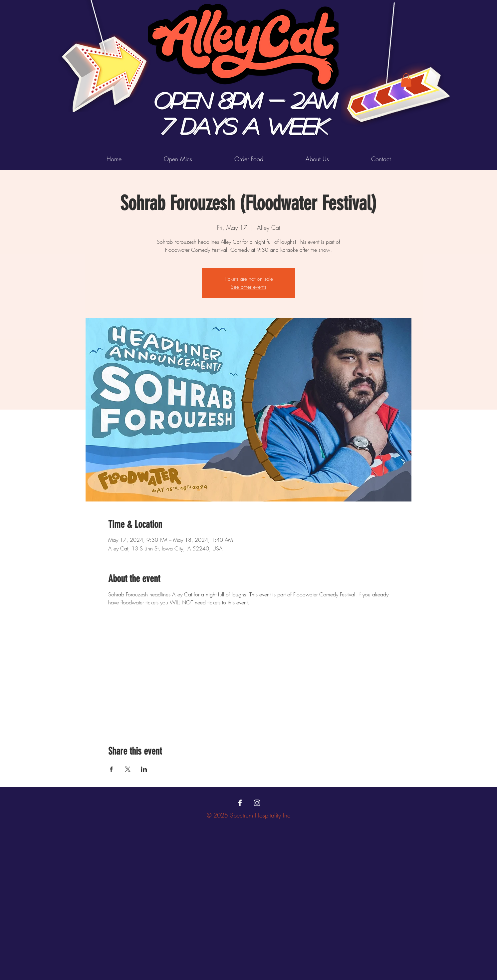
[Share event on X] (128, 769)
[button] (406, 80)
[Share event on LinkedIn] (144, 769)
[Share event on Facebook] (111, 769)
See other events (248, 287)
